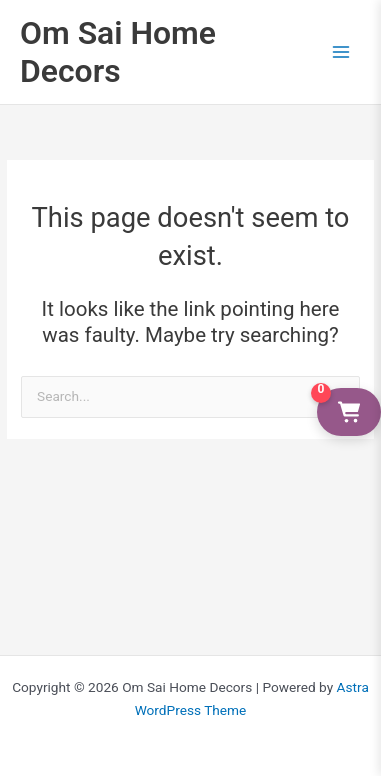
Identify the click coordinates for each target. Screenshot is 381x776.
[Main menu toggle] (341, 51)
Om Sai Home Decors (118, 52)
